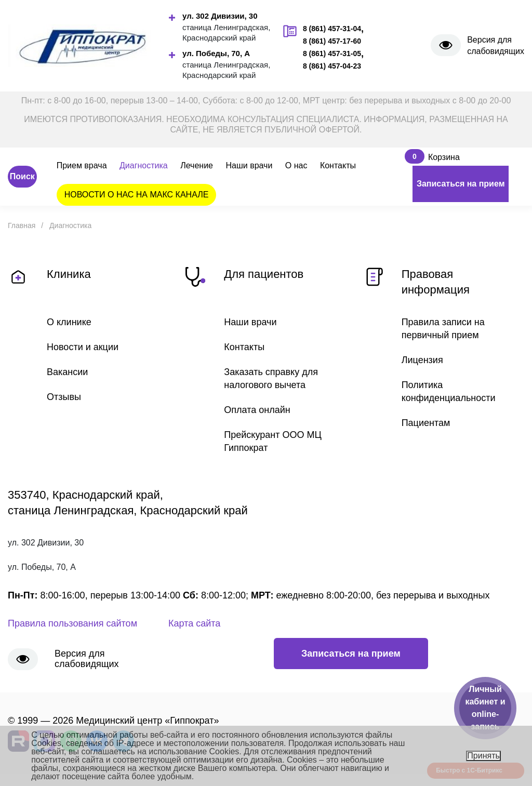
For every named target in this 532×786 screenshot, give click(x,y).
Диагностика (144, 165)
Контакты (338, 165)
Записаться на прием (461, 184)
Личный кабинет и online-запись (485, 708)
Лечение (197, 165)
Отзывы (64, 397)
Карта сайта (194, 623)
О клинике (69, 322)
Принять (483, 756)
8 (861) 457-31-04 (332, 29)
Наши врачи (249, 165)
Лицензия (422, 360)
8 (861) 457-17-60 (332, 41)
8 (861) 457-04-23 (332, 66)
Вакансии (67, 372)
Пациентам (426, 423)
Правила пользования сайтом (72, 623)
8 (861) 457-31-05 (332, 54)
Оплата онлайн (257, 410)
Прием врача (82, 165)
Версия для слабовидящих (496, 45)
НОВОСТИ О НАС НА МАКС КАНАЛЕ (137, 195)
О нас (296, 165)
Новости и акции (83, 347)
